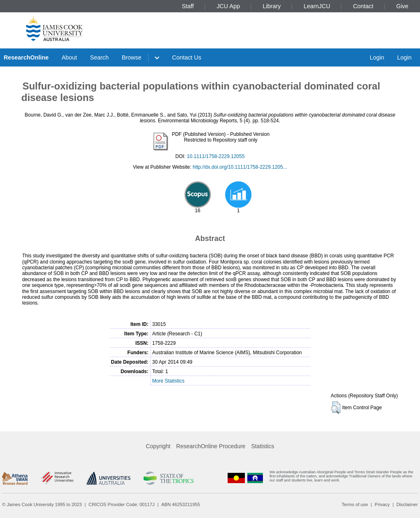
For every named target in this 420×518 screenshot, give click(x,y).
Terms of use (355, 504)
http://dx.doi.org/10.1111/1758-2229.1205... (240, 167)
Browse (132, 57)
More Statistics (168, 381)
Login (377, 57)
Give (402, 6)
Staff (188, 6)
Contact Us (187, 57)
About (69, 57)
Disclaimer (407, 504)
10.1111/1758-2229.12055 (216, 156)
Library (272, 6)
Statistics (262, 446)
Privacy (382, 504)
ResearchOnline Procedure (211, 446)
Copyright (158, 446)
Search (99, 57)
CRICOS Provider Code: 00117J (122, 504)
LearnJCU (317, 6)
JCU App (228, 6)
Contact (363, 6)
